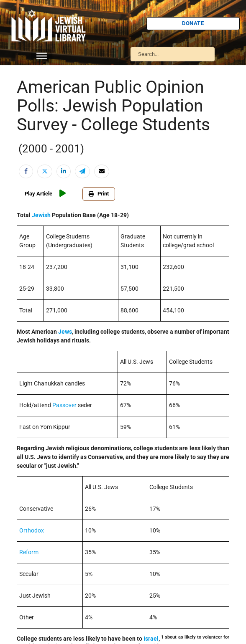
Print (99, 194)
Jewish (41, 215)
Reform (29, 552)
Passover (64, 405)
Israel (151, 639)
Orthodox (32, 530)
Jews (65, 332)
